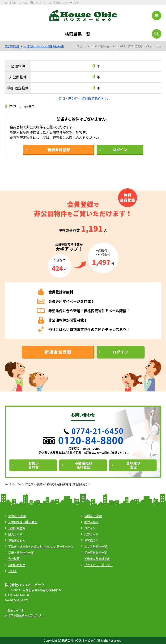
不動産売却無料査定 (97, 559)
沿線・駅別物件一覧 (21, 553)
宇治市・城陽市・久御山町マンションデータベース (41, 547)
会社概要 (14, 559)
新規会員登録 (17, 528)
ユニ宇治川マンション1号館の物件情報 (43, 46)
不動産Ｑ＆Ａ (17, 540)
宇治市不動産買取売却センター (25, 615)
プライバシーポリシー (98, 565)
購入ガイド (15, 534)
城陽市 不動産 (93, 516)
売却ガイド (91, 534)
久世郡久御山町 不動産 (23, 522)
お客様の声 (91, 540)
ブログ (13, 571)
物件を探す (91, 522)
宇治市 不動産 (12, 46)
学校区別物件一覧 (96, 553)
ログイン (90, 528)
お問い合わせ (17, 565)
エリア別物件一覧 (96, 547)
